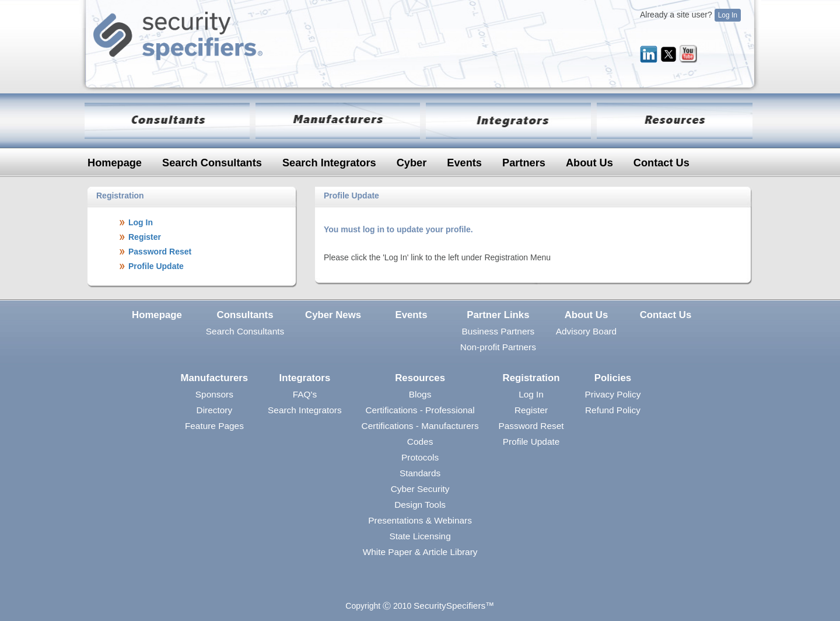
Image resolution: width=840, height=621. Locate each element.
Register (531, 410)
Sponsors (214, 394)
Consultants (245, 315)
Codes (420, 442)
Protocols (420, 457)
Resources (420, 378)
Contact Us (661, 163)
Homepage (115, 163)
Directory (215, 410)
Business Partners (498, 331)
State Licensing (420, 536)
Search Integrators (329, 163)
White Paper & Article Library (420, 552)
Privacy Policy (613, 394)
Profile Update (531, 442)
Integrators (305, 378)
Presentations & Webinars (420, 520)
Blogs (420, 394)
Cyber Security (420, 489)
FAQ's (305, 394)
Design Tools (420, 505)
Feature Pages (214, 426)
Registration (531, 378)
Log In (728, 15)
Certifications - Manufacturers (420, 426)
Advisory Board (586, 331)
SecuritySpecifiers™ (454, 606)
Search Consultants (212, 163)
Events (464, 163)
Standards (420, 473)
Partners (524, 163)
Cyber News (333, 315)
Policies (613, 378)
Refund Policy (613, 410)
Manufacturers (215, 378)
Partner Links (498, 315)
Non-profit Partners (498, 347)
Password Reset (531, 426)
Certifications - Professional (420, 410)
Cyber (412, 163)
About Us (589, 163)
